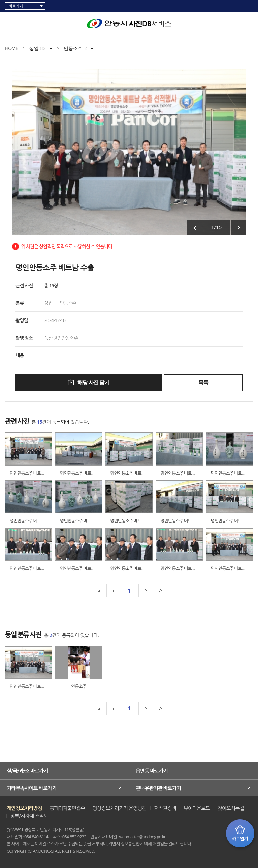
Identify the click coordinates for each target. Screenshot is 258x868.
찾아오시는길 (231, 808)
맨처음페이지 (99, 591)
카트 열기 (240, 833)
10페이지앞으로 (113, 591)
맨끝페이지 (160, 591)
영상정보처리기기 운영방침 (119, 808)
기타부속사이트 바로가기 (31, 788)
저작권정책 (165, 808)
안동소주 (75, 48)
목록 (203, 383)
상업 (38, 48)
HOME (11, 48)
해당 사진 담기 (93, 383)
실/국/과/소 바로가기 (27, 771)
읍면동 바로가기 (152, 771)
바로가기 (16, 6)
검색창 (250, 24)
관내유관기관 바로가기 (158, 788)
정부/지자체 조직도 (29, 816)
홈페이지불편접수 (67, 808)
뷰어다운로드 (197, 808)
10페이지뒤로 (145, 591)
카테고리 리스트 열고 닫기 (12, 22)
